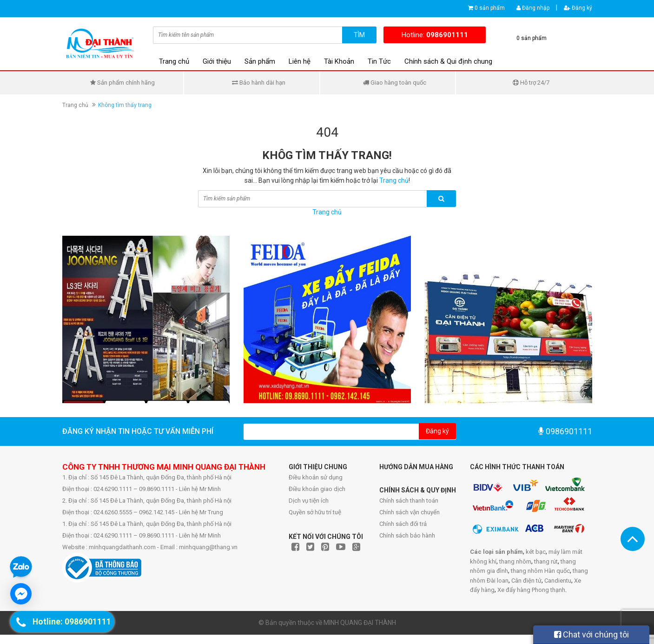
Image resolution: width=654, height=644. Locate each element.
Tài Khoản (339, 61)
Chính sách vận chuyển (410, 512)
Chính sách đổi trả (403, 524)
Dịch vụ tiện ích (309, 501)
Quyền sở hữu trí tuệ (315, 512)
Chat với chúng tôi (591, 634)
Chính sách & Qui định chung (448, 61)
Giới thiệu (217, 61)
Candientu (558, 581)
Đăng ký (578, 8)
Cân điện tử (526, 581)
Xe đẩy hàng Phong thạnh (531, 590)
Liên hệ (300, 61)
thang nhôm (515, 561)
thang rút (546, 561)
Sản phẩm (260, 61)
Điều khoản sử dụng (316, 477)
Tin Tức (379, 61)
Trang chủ (174, 61)
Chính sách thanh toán (409, 501)
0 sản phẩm (490, 8)
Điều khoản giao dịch (317, 489)
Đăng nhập (533, 8)
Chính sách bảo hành (407, 535)
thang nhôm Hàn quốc (540, 571)
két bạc (536, 552)
